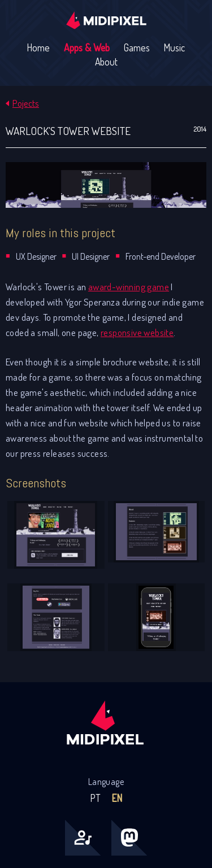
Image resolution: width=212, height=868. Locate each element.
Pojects (26, 103)
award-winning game (129, 287)
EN (117, 798)
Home (38, 47)
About (106, 62)
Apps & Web (87, 47)
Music (174, 47)
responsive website (137, 332)
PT (96, 798)
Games (137, 47)
